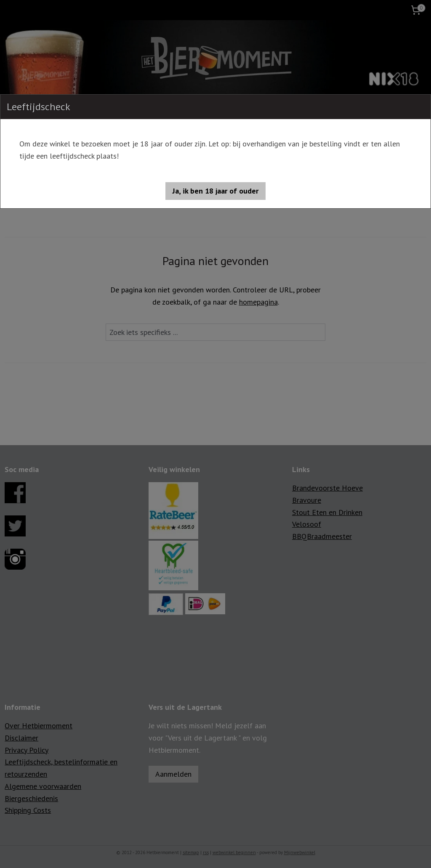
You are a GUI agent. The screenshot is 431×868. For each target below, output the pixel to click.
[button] (215, 191)
